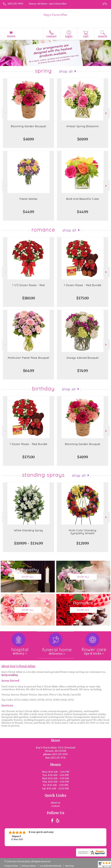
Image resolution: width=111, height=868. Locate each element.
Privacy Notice (29, 866)
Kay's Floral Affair (56, 15)
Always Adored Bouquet (83, 358)
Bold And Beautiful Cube (83, 199)
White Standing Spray (28, 530)
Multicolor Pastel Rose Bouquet (29, 358)
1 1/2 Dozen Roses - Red (28, 285)
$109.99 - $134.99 (28, 543)
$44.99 (28, 212)
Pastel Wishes (28, 199)
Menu (11, 36)
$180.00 (29, 298)
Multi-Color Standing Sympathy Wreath (83, 532)
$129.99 (83, 543)
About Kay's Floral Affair (18, 666)
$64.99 (29, 371)
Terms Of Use (11, 866)
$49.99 (29, 139)
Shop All (66, 71)
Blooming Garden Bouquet (29, 126)
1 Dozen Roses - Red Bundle (83, 285)
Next (106, 113)
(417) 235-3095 (15, 4)
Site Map (69, 866)
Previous (5, 113)
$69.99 (83, 139)
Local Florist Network (51, 866)
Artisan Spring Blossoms (83, 126)
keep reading (10, 675)
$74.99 (83, 371)
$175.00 (83, 298)
